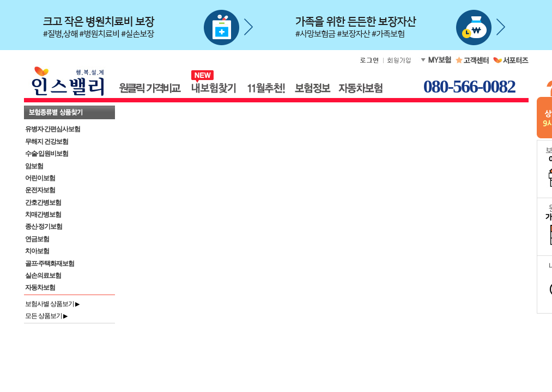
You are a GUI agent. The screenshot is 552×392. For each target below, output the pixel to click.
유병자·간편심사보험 (53, 129)
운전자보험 (40, 190)
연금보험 (37, 239)
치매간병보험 (43, 215)
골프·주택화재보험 (50, 264)
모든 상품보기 (46, 316)
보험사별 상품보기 (52, 304)
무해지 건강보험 (47, 142)
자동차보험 (40, 287)
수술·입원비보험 (47, 154)
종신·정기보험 (44, 226)
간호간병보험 (43, 203)
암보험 (34, 166)
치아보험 (37, 251)
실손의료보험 (43, 275)
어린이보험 (40, 178)
